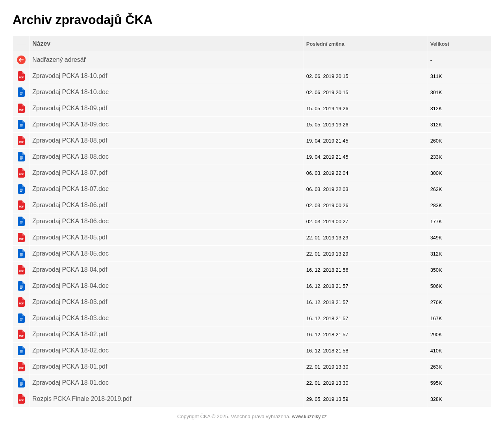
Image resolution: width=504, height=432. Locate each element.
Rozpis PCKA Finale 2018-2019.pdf (82, 399)
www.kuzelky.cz (309, 416)
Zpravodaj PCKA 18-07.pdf (70, 173)
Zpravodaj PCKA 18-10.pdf (70, 76)
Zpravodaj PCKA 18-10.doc (70, 92)
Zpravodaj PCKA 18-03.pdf (70, 302)
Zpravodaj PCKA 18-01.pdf (70, 366)
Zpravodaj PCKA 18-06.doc (70, 221)
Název (41, 44)
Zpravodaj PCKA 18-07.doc (70, 189)
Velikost (440, 44)
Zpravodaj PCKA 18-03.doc (70, 318)
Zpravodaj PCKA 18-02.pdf (70, 334)
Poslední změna (325, 44)
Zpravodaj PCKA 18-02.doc (70, 350)
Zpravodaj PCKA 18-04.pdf (70, 270)
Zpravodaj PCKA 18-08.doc (70, 157)
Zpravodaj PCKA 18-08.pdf (70, 140)
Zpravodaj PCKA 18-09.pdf (70, 108)
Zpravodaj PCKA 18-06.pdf (70, 205)
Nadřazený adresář (59, 60)
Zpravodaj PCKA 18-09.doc (70, 124)
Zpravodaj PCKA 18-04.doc (70, 286)
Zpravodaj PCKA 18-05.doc (70, 253)
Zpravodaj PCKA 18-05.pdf (70, 237)
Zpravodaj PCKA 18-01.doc (70, 383)
